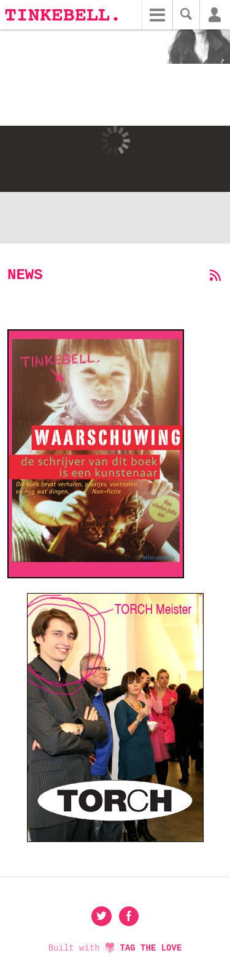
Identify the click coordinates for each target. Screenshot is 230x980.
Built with (115, 948)
